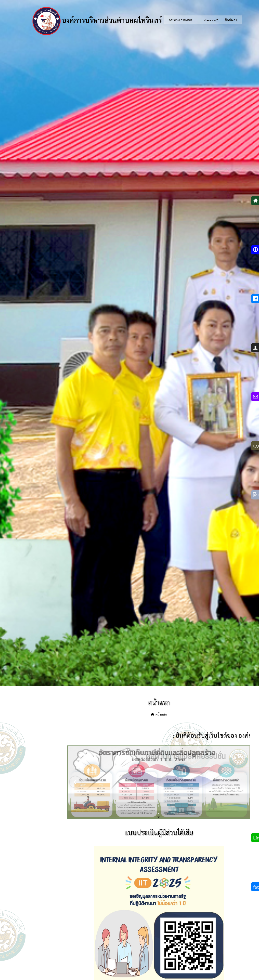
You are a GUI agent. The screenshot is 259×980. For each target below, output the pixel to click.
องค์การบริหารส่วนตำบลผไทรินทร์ (97, 21)
